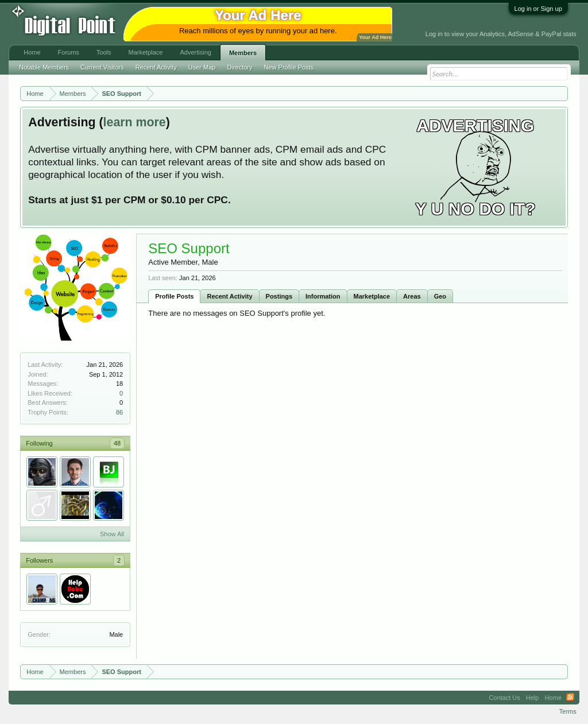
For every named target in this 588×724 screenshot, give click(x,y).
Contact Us (504, 698)
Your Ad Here (375, 37)
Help (533, 698)
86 (119, 412)
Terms (568, 711)
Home (32, 52)
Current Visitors (102, 67)
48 (117, 443)
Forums (69, 52)
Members (243, 53)
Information (323, 296)
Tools (104, 52)
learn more (135, 122)
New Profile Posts (289, 67)
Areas (412, 296)
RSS (570, 698)
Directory (240, 67)
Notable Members (44, 67)
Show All (112, 534)
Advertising (195, 52)
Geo (440, 296)
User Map (202, 67)
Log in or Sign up (538, 9)
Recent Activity (229, 296)
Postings (279, 296)
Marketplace (372, 296)
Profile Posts (174, 296)
